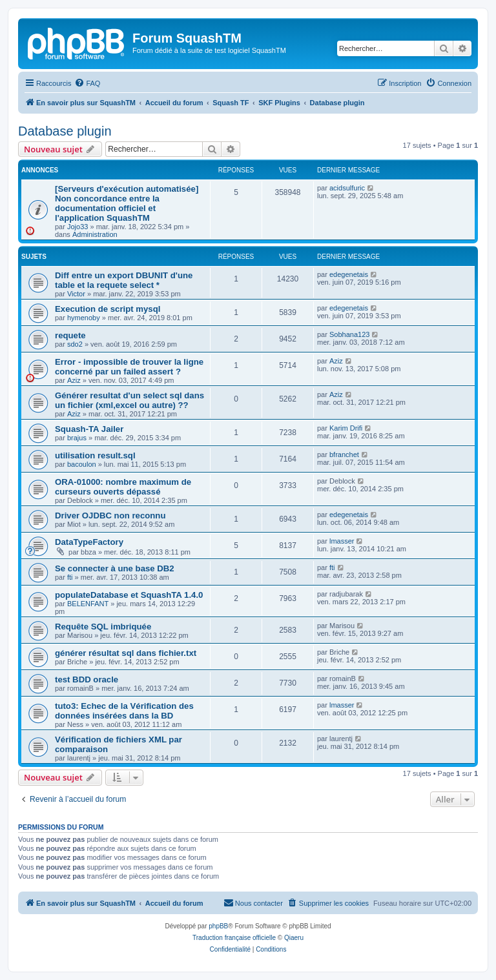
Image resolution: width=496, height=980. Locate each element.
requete (70, 335)
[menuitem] (87, 83)
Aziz (74, 380)
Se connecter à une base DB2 (115, 568)
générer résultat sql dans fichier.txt (126, 653)
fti (70, 577)
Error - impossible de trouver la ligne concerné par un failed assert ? (129, 367)
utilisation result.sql (95, 455)
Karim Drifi (346, 428)
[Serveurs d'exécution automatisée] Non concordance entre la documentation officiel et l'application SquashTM (127, 203)
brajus (77, 438)
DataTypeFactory (89, 542)
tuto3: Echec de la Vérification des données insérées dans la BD (124, 711)
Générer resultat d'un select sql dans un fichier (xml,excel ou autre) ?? (129, 400)
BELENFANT (88, 604)
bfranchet (344, 454)
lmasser (342, 541)
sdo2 (75, 344)
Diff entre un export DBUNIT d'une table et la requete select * (124, 280)
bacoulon (82, 464)
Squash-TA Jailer (89, 429)
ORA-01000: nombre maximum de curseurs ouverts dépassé (123, 487)
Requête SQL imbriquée (103, 627)
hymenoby (84, 318)
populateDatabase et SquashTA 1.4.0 (129, 595)
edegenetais (349, 274)
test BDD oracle (87, 679)
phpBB (218, 926)
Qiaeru (294, 938)
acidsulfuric (347, 188)
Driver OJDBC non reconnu (110, 516)
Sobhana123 (349, 334)
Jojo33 (77, 227)
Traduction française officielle (234, 938)
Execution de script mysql (108, 309)
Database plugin (65, 131)
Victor (76, 294)
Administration (95, 234)
